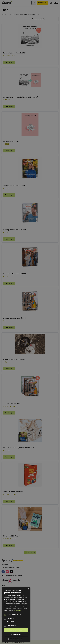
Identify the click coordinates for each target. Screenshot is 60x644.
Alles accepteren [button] (16, 630)
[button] (16, 639)
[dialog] (30, 322)
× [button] (28, 589)
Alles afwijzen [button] (16, 635)
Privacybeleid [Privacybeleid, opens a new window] (18, 611)
